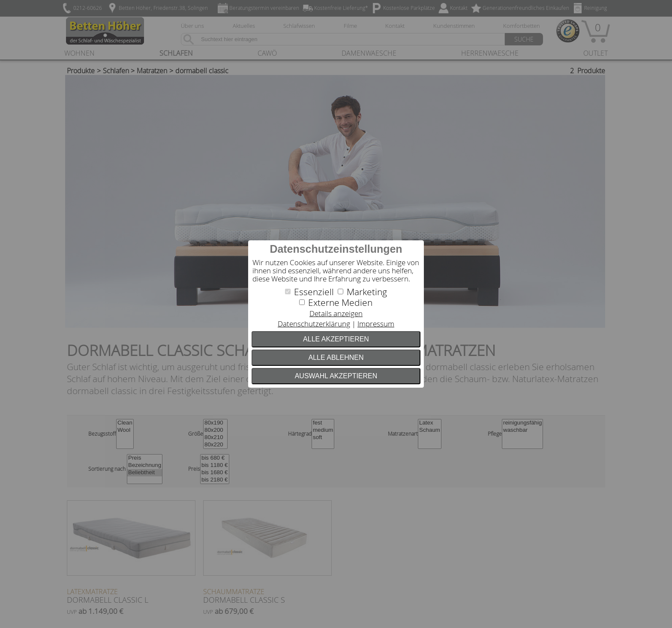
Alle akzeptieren (336, 339)
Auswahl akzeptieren (336, 376)
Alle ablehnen (336, 357)
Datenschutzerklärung (314, 324)
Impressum (376, 324)
